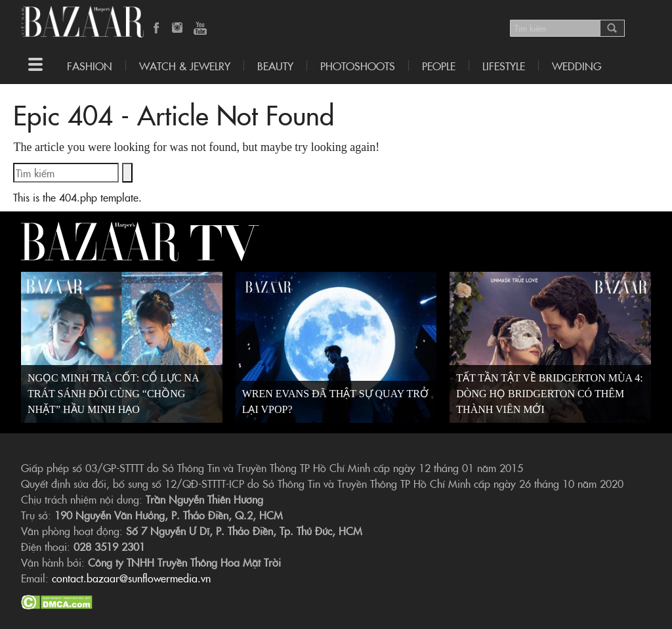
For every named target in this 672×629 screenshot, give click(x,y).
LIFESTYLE (504, 66)
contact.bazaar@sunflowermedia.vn (131, 578)
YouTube (200, 29)
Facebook (157, 29)
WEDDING (577, 66)
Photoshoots (358, 66)
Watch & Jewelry (185, 66)
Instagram (178, 29)
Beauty (275, 66)
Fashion (90, 66)
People (439, 66)
